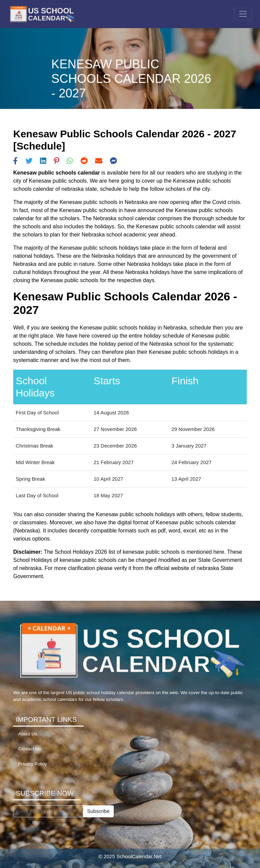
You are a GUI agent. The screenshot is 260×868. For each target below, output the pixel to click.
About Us (28, 734)
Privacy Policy (32, 764)
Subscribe (98, 811)
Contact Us (30, 749)
